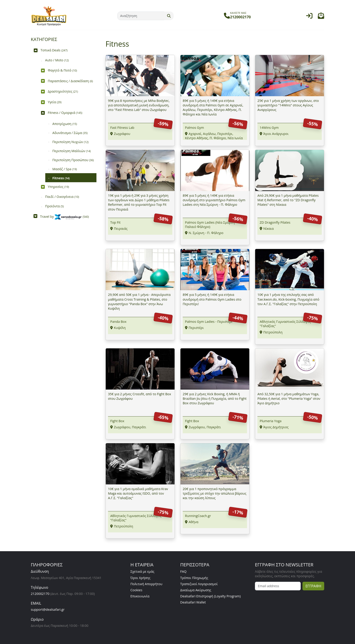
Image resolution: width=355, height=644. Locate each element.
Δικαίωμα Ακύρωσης (196, 590)
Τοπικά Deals (54, 50)
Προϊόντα (54, 206)
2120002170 (40, 594)
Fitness (61, 178)
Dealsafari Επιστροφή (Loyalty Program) (210, 596)
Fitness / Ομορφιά (65, 113)
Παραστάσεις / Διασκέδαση (70, 81)
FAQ (183, 571)
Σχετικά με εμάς (142, 571)
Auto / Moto (57, 60)
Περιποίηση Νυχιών (70, 142)
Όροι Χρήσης (140, 578)
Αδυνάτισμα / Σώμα (70, 133)
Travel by (65, 217)
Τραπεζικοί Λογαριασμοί (199, 584)
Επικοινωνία (140, 596)
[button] (321, 17)
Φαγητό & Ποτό (62, 70)
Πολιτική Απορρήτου (146, 584)
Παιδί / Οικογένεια (62, 197)
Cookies (136, 590)
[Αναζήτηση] (141, 16)
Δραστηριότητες (63, 91)
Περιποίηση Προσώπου (73, 160)
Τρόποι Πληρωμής (194, 578)
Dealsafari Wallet (193, 602)
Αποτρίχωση (65, 124)
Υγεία (55, 102)
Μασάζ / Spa (65, 169)
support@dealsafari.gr (48, 609)
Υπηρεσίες (58, 187)
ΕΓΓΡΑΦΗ (313, 586)
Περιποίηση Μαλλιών (71, 151)
